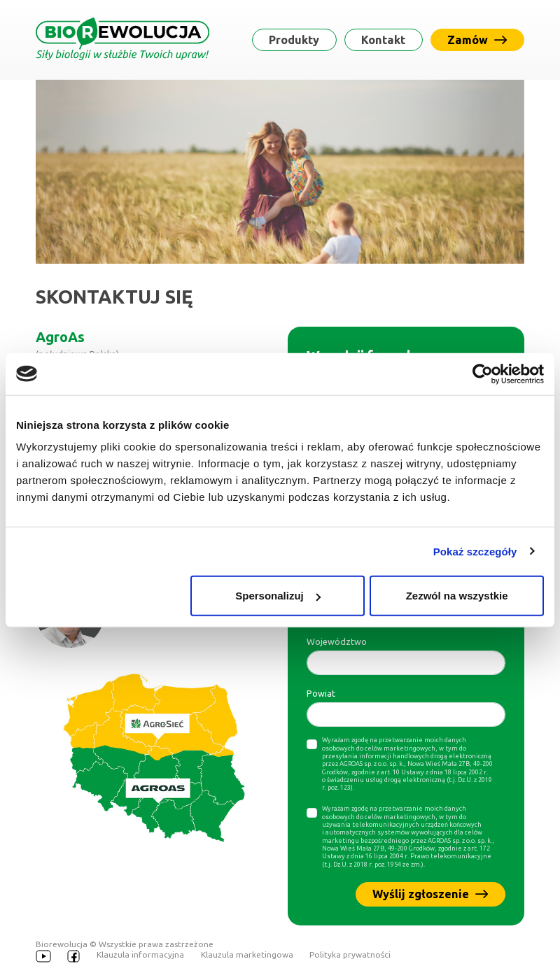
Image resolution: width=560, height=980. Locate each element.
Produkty (294, 40)
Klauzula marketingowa (247, 954)
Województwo (337, 641)
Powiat (321, 693)
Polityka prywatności (350, 954)
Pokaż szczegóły (475, 551)
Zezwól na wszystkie (457, 596)
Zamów (477, 40)
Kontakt (383, 40)
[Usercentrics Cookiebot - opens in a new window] (483, 374)
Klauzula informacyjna (140, 954)
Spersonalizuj (278, 596)
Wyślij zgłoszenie (430, 894)
